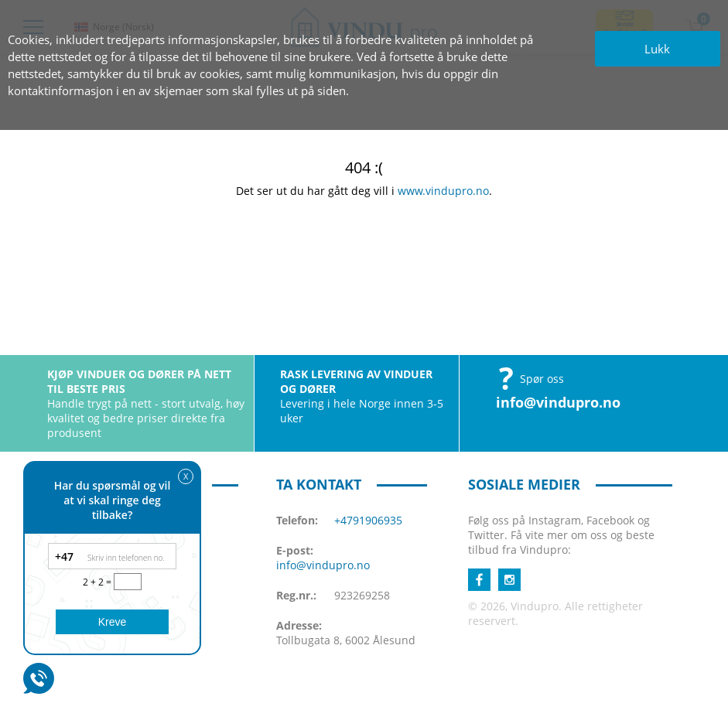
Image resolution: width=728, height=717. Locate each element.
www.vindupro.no (443, 191)
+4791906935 (368, 520)
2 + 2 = (98, 582)
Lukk (657, 49)
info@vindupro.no (558, 402)
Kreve (113, 622)
